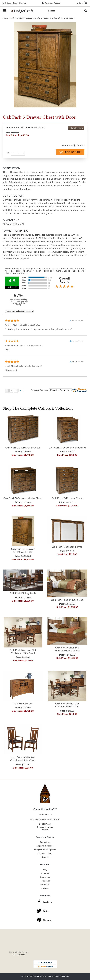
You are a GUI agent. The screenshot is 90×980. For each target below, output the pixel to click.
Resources (45, 885)
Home (5, 18)
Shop (76, 128)
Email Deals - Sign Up (17, 3)
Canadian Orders (45, 853)
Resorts (45, 857)
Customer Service (53, 3)
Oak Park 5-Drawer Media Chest (23, 498)
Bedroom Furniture (34, 18)
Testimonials (45, 881)
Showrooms (45, 877)
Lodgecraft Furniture (42, 977)
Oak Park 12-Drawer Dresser (23, 448)
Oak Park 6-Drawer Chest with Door (23, 551)
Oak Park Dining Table (23, 594)
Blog (45, 870)
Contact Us (45, 842)
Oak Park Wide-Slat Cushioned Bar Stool (67, 705)
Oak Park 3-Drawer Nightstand (67, 448)
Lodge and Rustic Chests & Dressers (59, 18)
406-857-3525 (45, 815)
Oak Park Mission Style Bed (67, 600)
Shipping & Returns (45, 846)
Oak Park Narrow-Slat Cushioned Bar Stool (23, 652)
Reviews (45, 889)
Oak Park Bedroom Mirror (67, 547)
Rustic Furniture (17, 18)
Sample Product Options (45, 850)
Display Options (39, 390)
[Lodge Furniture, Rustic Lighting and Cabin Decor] (24, 11)
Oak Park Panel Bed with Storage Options (67, 649)
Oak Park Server (23, 704)
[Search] (64, 11)
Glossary (45, 873)
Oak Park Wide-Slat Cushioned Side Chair (23, 759)
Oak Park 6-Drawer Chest (67, 498)
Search (86, 11)
